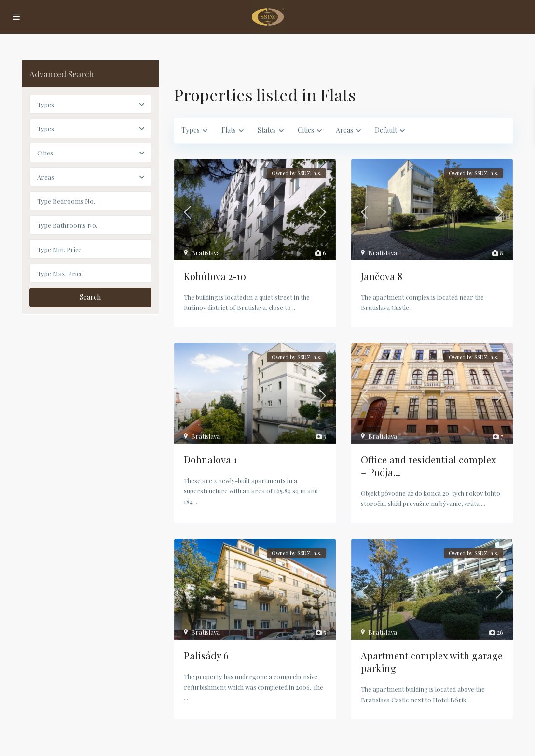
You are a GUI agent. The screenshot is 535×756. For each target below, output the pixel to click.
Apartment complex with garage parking (432, 662)
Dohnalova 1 (210, 459)
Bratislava (206, 253)
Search (90, 297)
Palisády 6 (206, 655)
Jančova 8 (382, 276)
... (295, 307)
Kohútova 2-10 (215, 276)
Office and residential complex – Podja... (428, 466)
